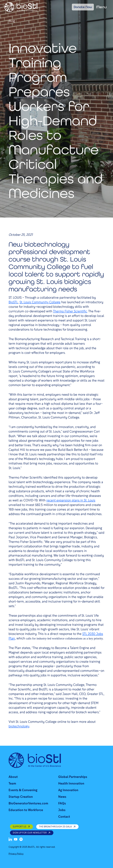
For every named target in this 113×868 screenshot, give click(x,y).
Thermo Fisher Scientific (70, 311)
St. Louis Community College (40, 302)
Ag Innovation (68, 790)
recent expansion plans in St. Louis (71, 500)
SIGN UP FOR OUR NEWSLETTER (32, 833)
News (62, 797)
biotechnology (19, 726)
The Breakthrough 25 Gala (57, 827)
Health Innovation (71, 783)
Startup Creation (21, 797)
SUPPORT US (21, 827)
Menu (101, 7)
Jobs (62, 810)
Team (12, 783)
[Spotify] (21, 839)
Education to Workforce (26, 810)
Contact (64, 817)
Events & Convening (23, 790)
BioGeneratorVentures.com (28, 803)
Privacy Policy (16, 854)
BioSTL (13, 302)
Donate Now (83, 7)
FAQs (62, 803)
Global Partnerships (73, 777)
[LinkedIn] (10, 839)
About (13, 777)
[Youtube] (16, 839)
